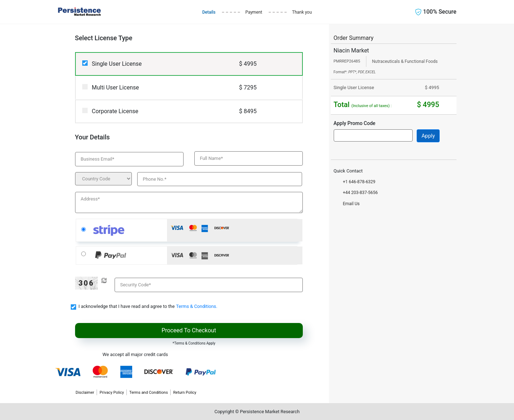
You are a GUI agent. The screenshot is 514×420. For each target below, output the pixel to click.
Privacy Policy (112, 393)
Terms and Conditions (149, 393)
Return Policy (185, 393)
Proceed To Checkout (189, 330)
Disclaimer (85, 393)
